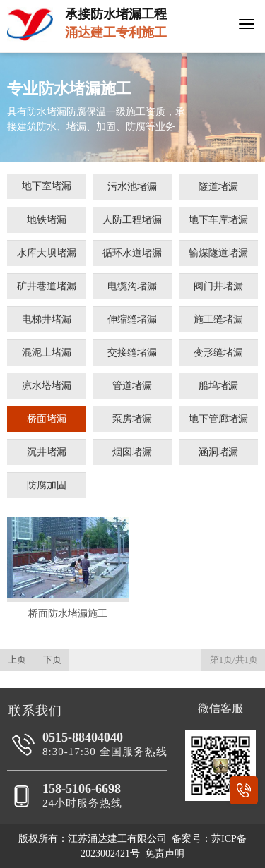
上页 (17, 660)
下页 (52, 660)
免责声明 (165, 854)
